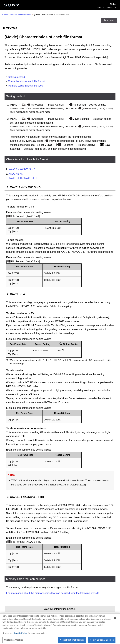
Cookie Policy (21, 633)
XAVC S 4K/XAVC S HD (22, 169)
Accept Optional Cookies (72, 640)
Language (109, 20)
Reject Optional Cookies (102, 640)
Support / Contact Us (107, 7)
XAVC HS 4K (16, 174)
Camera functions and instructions (16, 15)
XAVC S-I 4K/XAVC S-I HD (23, 178)
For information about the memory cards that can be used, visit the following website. (53, 593)
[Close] (115, 618)
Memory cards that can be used (25, 86)
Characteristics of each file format (26, 81)
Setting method (16, 77)
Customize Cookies (14, 640)
